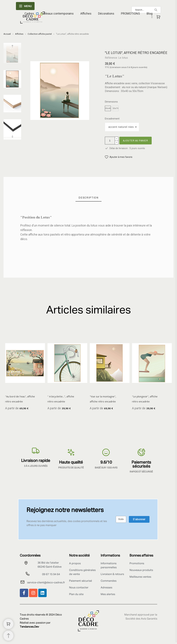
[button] (119, 157)
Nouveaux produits (141, 570)
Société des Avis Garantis (141, 619)
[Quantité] (110, 141)
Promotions (137, 564)
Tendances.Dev (29, 627)
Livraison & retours (112, 574)
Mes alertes (108, 594)
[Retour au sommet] (8, 636)
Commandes (109, 581)
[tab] (88, 198)
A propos (75, 564)
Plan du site (76, 594)
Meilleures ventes (140, 577)
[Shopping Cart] (8, 624)
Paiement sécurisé (81, 581)
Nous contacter (79, 588)
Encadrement (112, 119)
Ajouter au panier (136, 140)
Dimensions (111, 102)
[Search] (156, 10)
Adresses (106, 588)
